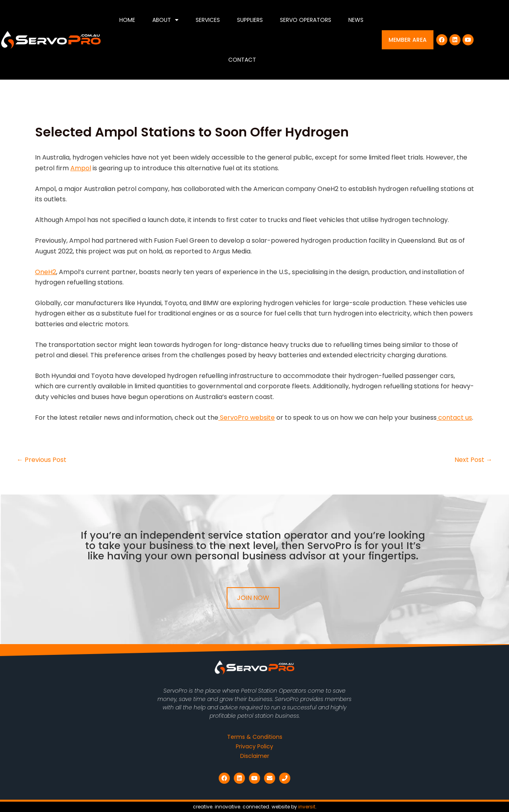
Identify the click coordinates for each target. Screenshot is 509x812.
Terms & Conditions (255, 737)
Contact (242, 60)
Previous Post (42, 460)
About (165, 20)
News (356, 20)
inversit (307, 807)
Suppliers (250, 20)
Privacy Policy (254, 746)
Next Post (473, 460)
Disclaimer (255, 756)
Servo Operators (306, 20)
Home (127, 20)
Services (208, 20)
